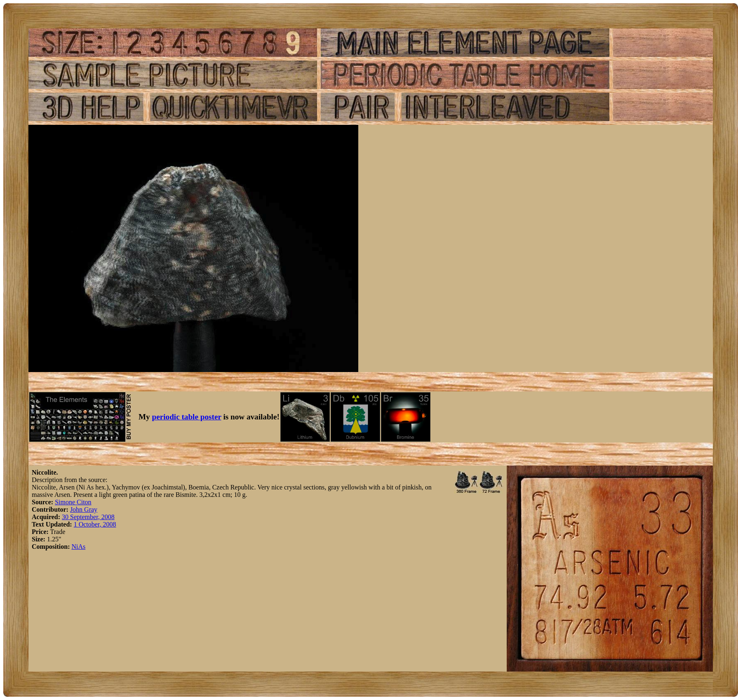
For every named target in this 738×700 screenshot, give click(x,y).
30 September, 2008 (88, 517)
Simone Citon (73, 502)
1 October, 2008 (95, 524)
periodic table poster (187, 417)
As (82, 547)
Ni (75, 547)
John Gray (84, 509)
